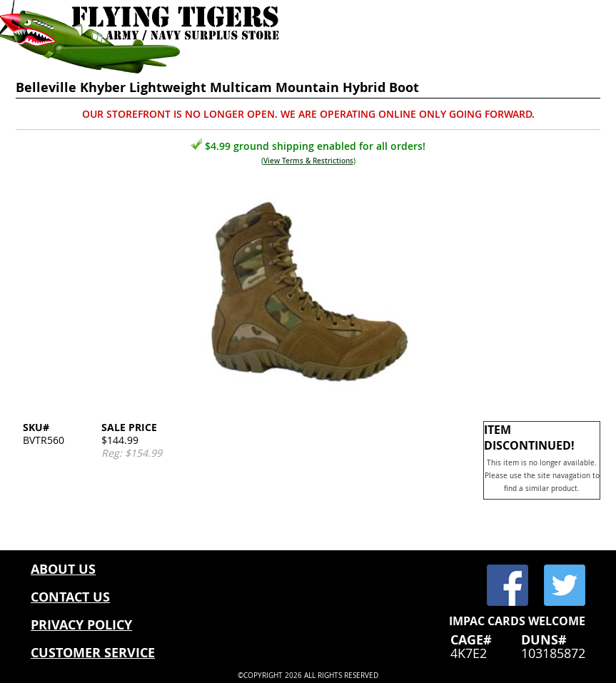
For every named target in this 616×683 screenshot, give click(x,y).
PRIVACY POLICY (81, 625)
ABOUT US (63, 569)
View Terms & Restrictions (308, 161)
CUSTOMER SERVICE (93, 653)
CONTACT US (70, 597)
